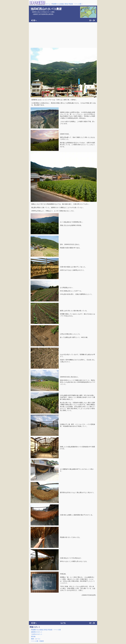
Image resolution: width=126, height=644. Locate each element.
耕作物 (33, 637)
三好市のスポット (37, 634)
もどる (63, 623)
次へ (91, 20)
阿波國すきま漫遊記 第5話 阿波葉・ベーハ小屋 (66, 4)
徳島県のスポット (37, 632)
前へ (35, 20)
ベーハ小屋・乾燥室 (37, 641)
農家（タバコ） (36, 639)
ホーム (48, 4)
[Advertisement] (63, 35)
